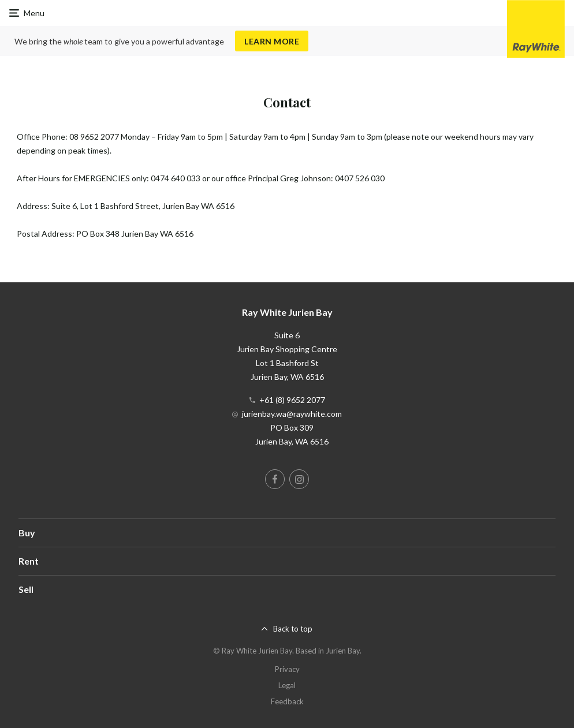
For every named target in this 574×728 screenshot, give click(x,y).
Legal (287, 685)
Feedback (287, 701)
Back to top (293, 629)
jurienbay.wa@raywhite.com (292, 414)
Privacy (287, 669)
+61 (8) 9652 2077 (292, 400)
